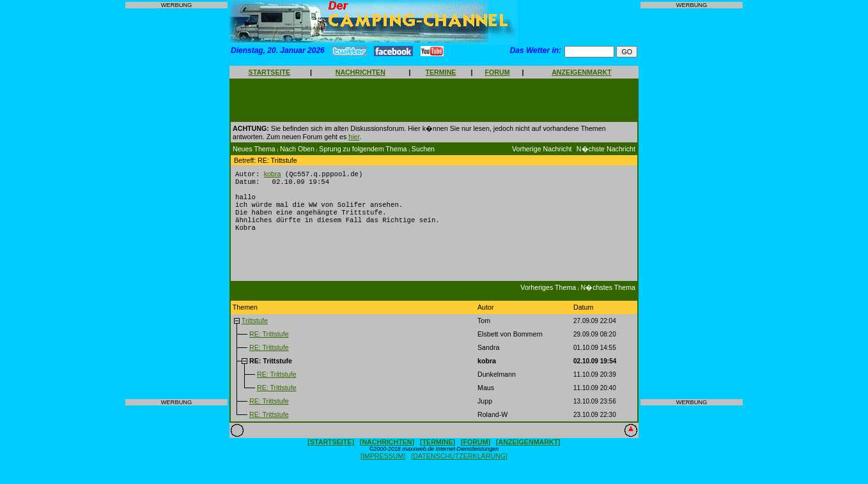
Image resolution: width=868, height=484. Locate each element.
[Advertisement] (176, 204)
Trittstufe (255, 330)
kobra (273, 174)
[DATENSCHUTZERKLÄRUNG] (459, 465)
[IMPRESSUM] (383, 465)
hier (354, 137)
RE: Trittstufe (269, 344)
